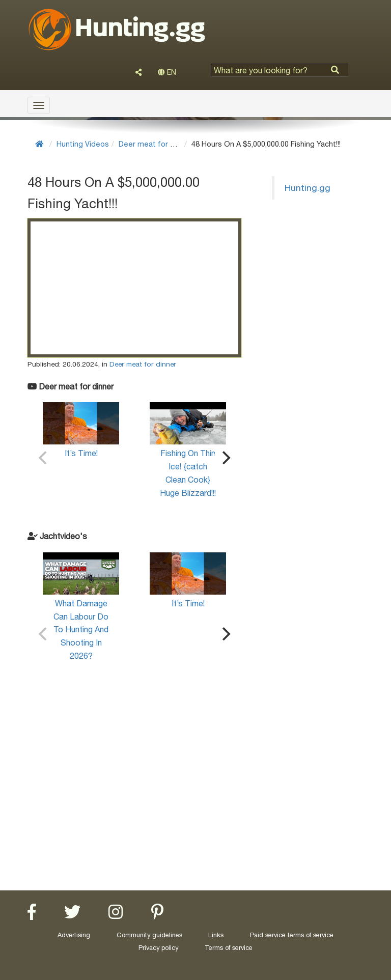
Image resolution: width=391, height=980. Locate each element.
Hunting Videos (83, 144)
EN (167, 72)
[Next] (225, 458)
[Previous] (44, 458)
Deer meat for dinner (155, 144)
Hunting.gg (308, 188)
